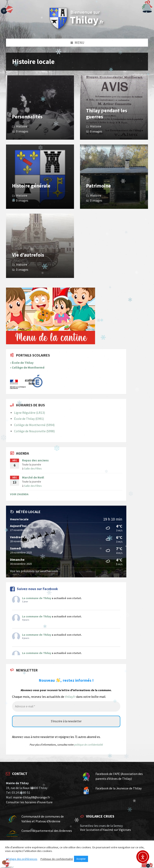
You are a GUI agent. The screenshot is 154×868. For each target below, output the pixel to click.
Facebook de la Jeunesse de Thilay (119, 788)
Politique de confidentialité (57, 859)
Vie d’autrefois (28, 255)
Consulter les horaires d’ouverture (29, 802)
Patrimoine (98, 186)
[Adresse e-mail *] (66, 707)
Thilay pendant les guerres (107, 114)
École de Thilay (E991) (29, 419)
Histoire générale (31, 186)
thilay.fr (70, 697)
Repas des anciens (35, 460)
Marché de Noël (33, 477)
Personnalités (27, 117)
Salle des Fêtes (33, 468)
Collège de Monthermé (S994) (34, 425)
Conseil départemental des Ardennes (47, 831)
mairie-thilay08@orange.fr (31, 797)
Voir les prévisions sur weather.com (34, 571)
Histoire (22, 126)
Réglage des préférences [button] (22, 859)
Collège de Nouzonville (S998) (34, 431)
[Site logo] (77, 30)
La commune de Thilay (37, 598)
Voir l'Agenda (19, 494)
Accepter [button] (81, 859)
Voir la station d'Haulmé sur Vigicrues (105, 830)
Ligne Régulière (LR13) (29, 413)
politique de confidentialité (89, 745)
